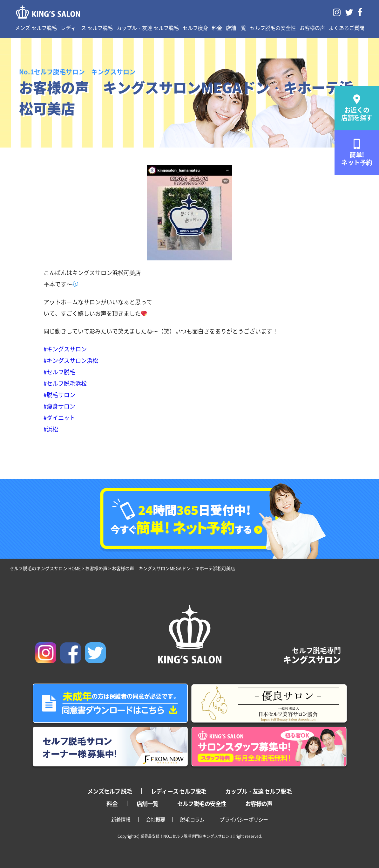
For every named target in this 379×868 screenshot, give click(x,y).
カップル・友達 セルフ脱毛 (148, 28)
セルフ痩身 (195, 28)
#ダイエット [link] (59, 417)
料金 (217, 28)
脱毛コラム (192, 819)
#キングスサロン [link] (65, 349)
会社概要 (156, 819)
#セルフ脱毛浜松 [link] (65, 383)
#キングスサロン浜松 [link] (71, 360)
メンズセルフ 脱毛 (110, 791)
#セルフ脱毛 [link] (59, 372)
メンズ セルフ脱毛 (36, 28)
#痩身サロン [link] (59, 406)
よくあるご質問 (347, 28)
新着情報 (121, 819)
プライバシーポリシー (244, 819)
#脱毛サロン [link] (59, 395)
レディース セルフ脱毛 (87, 28)
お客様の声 (312, 28)
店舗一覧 (236, 28)
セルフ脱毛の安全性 (273, 28)
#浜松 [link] (51, 429)
